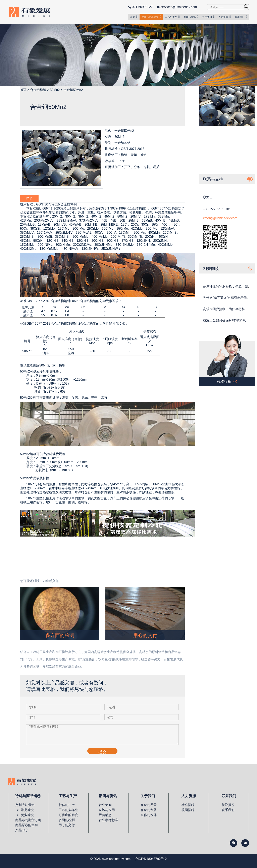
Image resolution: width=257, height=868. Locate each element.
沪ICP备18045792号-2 (151, 859)
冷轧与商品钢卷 (151, 17)
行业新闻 (105, 805)
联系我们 (241, 17)
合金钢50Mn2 (73, 90)
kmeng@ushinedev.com (220, 218)
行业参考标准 (108, 820)
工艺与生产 (172, 17)
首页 (134, 17)
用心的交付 (67, 825)
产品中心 (22, 830)
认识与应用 (107, 810)
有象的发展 (149, 810)
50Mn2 (55, 90)
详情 (29, 198)
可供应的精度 (68, 815)
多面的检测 (67, 820)
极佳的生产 (67, 805)
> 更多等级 (24, 815)
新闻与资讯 (191, 17)
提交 (102, 752)
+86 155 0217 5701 (217, 209)
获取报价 (228, 805)
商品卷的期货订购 (28, 820)
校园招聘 (188, 810)
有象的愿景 (149, 805)
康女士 (208, 197)
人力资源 (225, 17)
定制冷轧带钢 (25, 805)
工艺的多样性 (68, 810)
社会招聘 (188, 805)
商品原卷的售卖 (27, 825)
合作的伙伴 (149, 815)
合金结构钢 (38, 90)
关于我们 (208, 17)
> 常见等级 (24, 810)
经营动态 (105, 815)
